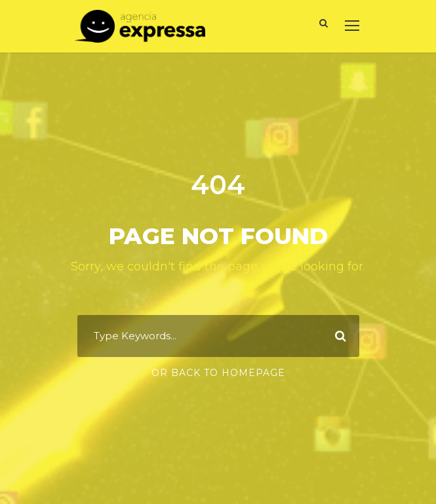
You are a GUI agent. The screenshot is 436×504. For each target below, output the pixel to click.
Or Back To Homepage (218, 373)
